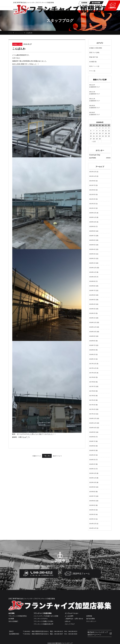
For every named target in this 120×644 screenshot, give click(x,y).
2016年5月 (92, 450)
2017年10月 (93, 373)
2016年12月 (93, 418)
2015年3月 (92, 514)
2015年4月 (92, 510)
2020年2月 (92, 258)
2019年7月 (92, 290)
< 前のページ (32, 145)
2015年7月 (92, 496)
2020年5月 (92, 245)
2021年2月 (92, 204)
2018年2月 (92, 354)
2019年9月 (92, 281)
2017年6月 (92, 391)
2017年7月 (92, 386)
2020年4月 (92, 249)
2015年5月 (92, 505)
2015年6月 (92, 501)
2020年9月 (92, 226)
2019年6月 (92, 295)
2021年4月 (92, 199)
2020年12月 (93, 213)
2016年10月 (93, 428)
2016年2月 (92, 464)
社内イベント (93, 66)
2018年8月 (92, 341)
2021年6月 (92, 190)
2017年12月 (93, 364)
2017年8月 (92, 382)
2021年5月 (92, 194)
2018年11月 (93, 327)
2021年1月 (92, 208)
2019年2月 (92, 313)
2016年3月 (92, 460)
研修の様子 (93, 57)
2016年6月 (92, 446)
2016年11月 (93, 423)
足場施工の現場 (94, 48)
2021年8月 (92, 181)
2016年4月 (92, 455)
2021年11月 (93, 176)
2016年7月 (92, 441)
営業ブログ (93, 53)
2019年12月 (93, 268)
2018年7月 (92, 345)
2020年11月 (93, 217)
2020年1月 (92, 263)
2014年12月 (93, 524)
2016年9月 (92, 432)
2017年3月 (92, 405)
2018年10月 (93, 332)
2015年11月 (93, 478)
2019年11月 (93, 272)
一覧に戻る (47, 145)
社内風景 (92, 62)
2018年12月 (93, 322)
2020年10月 (93, 222)
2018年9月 (92, 336)
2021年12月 (93, 172)
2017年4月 (92, 400)
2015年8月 (92, 492)
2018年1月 (92, 359)
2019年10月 (93, 277)
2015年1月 (92, 519)
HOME (10, 33)
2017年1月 (92, 414)
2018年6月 (92, 350)
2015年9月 (92, 487)
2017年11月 (93, 368)
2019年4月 (92, 304)
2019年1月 (92, 318)
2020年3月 (92, 254)
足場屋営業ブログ (94, 87)
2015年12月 (93, 473)
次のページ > (62, 145)
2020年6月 (92, 240)
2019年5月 (92, 300)
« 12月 (94, 142)
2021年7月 (92, 185)
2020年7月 (92, 236)
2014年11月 (93, 528)
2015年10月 (93, 482)
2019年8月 (92, 286)
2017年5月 (92, 396)
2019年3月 (92, 309)
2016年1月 (92, 469)
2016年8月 (92, 437)
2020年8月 (92, 231)
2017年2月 (92, 409)
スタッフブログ (20, 33)
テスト (91, 71)
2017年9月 (92, 377)
